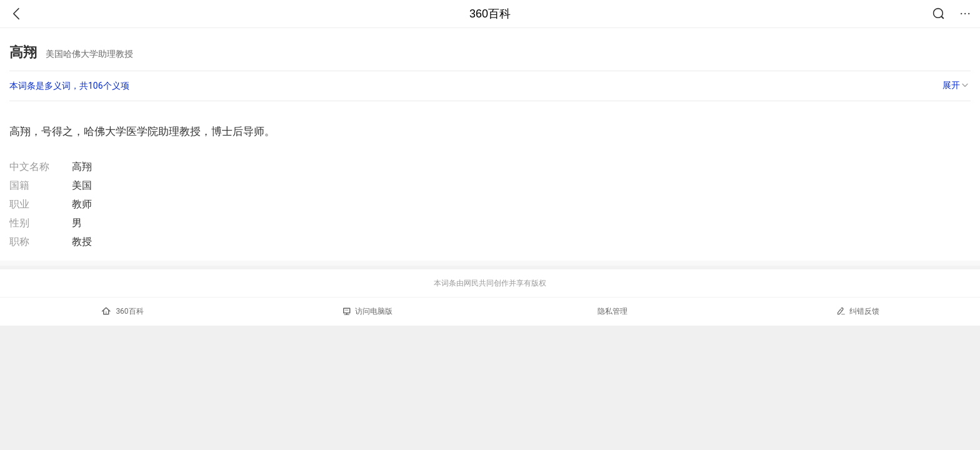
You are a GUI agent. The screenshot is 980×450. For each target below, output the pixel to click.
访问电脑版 (368, 311)
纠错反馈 (858, 311)
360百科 (490, 14)
